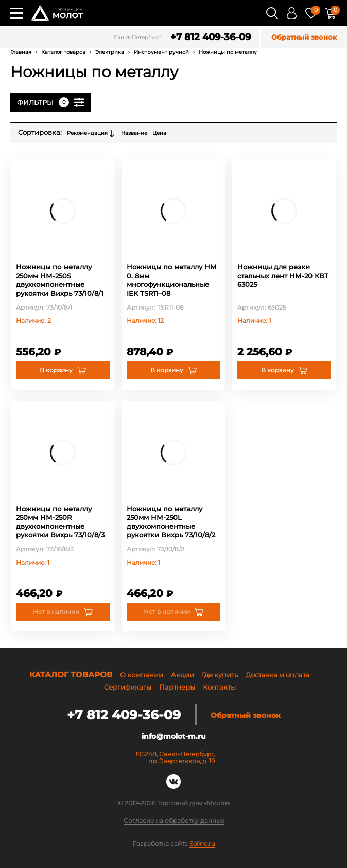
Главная (22, 52)
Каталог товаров (64, 52)
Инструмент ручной (162, 52)
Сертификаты (128, 687)
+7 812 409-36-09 (211, 37)
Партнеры (177, 687)
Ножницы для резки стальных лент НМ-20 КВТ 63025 (283, 276)
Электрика (110, 52)
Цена (159, 133)
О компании (142, 675)
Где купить (220, 675)
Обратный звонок (304, 37)
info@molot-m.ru (174, 736)
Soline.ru (202, 844)
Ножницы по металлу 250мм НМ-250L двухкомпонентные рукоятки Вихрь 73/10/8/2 (171, 522)
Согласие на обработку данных (174, 821)
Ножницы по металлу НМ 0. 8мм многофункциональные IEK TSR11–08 (172, 280)
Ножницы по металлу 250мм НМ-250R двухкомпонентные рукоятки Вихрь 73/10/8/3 (60, 522)
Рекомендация (91, 134)
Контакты (219, 687)
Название (134, 133)
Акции (183, 675)
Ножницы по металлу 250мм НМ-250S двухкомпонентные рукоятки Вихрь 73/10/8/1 (60, 280)
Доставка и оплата (278, 675)
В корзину (56, 370)
